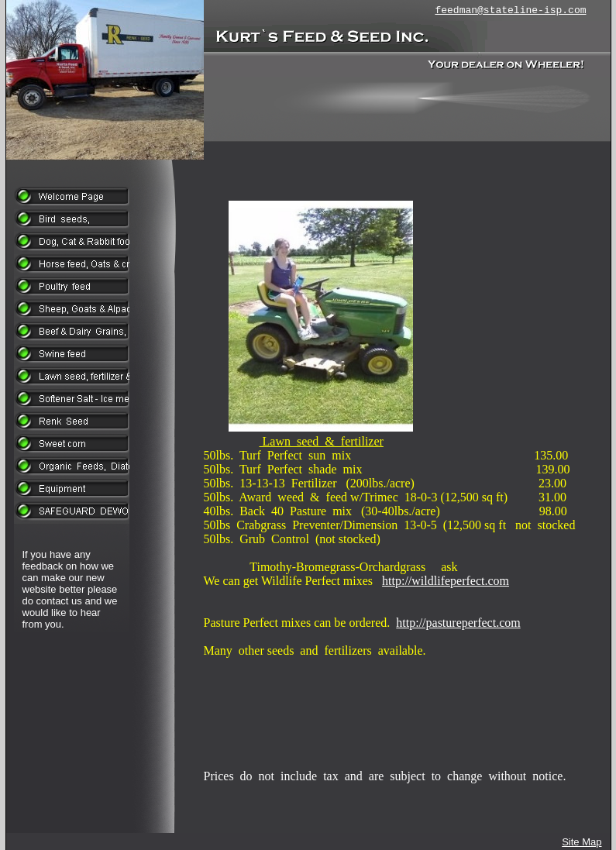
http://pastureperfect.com (458, 623)
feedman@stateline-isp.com (510, 10)
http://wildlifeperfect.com (446, 581)
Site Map (582, 842)
